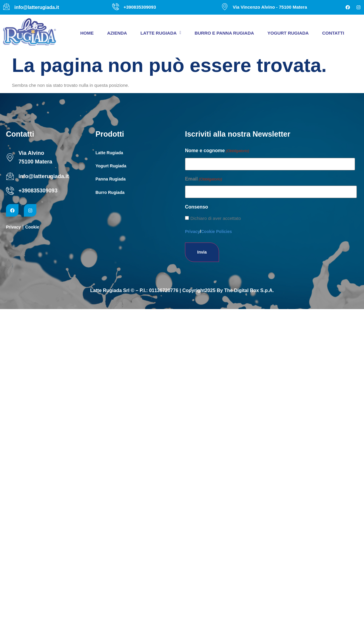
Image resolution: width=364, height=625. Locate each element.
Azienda (117, 33)
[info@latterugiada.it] (10, 176)
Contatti (333, 33)
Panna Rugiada (111, 179)
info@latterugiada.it (44, 176)
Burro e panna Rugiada (224, 33)
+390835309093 (38, 191)
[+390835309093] (10, 191)
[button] (161, 33)
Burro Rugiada (110, 192)
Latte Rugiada (161, 33)
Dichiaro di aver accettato (216, 218)
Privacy (13, 227)
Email (204, 179)
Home (87, 33)
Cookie (32, 227)
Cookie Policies (216, 232)
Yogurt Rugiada (288, 33)
